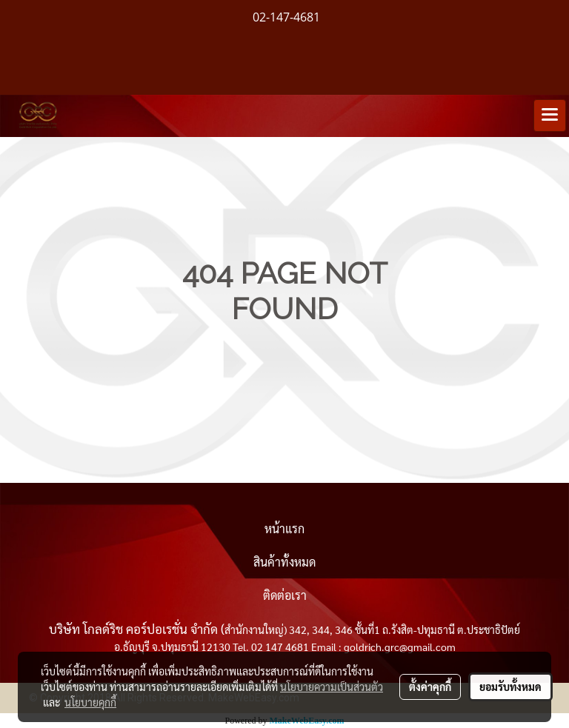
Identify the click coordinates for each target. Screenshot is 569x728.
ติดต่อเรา (285, 595)
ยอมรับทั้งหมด (510, 687)
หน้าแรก (284, 528)
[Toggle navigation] (550, 116)
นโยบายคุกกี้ (90, 702)
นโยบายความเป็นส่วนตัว (332, 687)
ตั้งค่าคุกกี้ (430, 687)
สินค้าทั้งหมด (284, 562)
